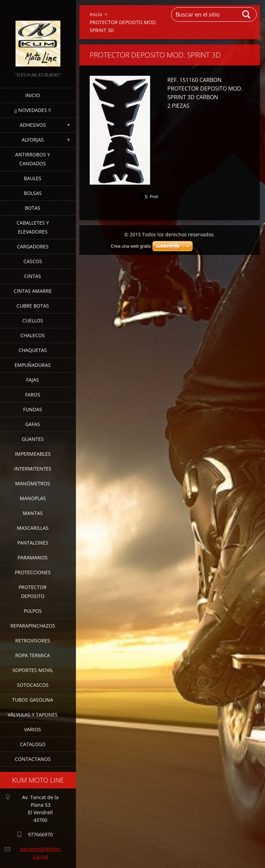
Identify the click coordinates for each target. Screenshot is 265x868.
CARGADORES (33, 246)
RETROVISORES (33, 640)
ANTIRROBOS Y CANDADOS (33, 159)
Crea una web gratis (131, 246)
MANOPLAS (33, 498)
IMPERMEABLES (33, 454)
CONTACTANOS (33, 759)
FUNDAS (33, 409)
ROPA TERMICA (33, 655)
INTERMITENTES (33, 469)
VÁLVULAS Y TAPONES (33, 715)
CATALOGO (33, 744)
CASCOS (33, 261)
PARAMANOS (33, 557)
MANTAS (33, 513)
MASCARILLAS (33, 528)
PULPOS (33, 611)
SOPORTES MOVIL (33, 670)
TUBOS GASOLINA (33, 700)
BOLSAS (33, 193)
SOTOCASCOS (33, 685)
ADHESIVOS (33, 125)
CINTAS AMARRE (33, 291)
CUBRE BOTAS (33, 306)
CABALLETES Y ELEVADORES (33, 227)
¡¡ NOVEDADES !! (33, 110)
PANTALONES (33, 543)
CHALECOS (33, 335)
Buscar (247, 14)
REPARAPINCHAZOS (33, 626)
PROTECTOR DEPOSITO (33, 592)
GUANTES (33, 439)
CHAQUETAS (33, 350)
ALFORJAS (33, 140)
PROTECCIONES (33, 572)
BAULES (33, 178)
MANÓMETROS (33, 483)
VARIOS (33, 729)
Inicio (33, 95)
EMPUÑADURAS (33, 365)
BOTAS (33, 208)
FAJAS (33, 380)
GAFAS (33, 424)
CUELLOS (33, 321)
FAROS (33, 395)
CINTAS (33, 276)
